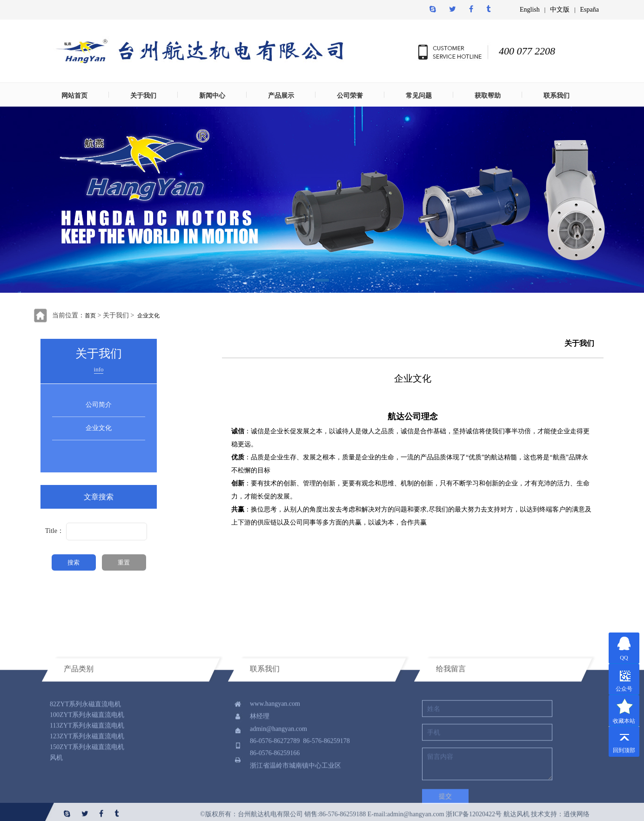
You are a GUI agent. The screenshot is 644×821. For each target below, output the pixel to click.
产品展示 (281, 96)
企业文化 (148, 316)
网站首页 (74, 96)
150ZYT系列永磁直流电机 (87, 795)
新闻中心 (212, 96)
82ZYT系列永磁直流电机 (85, 752)
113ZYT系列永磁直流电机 (87, 774)
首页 (90, 316)
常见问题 (419, 96)
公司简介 (99, 405)
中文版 (560, 10)
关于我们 (143, 96)
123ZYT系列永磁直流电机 (87, 784)
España (590, 10)
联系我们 (557, 96)
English (530, 10)
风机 (56, 806)
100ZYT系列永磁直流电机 (87, 763)
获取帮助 (488, 96)
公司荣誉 (350, 96)
